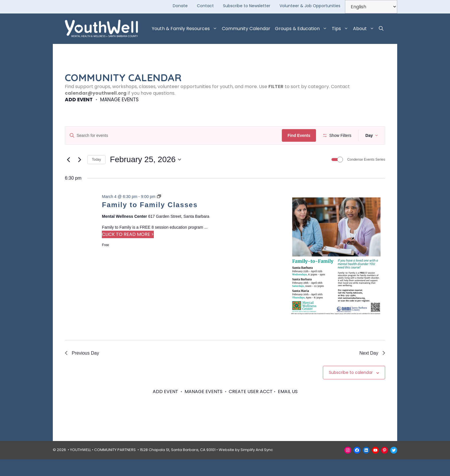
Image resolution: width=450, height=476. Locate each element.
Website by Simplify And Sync (246, 467)
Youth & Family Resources (186, 29)
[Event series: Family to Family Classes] (159, 213)
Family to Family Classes (150, 221)
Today (96, 176)
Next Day (372, 370)
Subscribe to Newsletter (247, 6)
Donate (180, 6)
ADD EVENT (79, 100)
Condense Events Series (366, 176)
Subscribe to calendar (351, 389)
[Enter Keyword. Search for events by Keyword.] (174, 136)
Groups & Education (302, 29)
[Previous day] (68, 176)
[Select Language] (371, 7)
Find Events (301, 135)
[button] (381, 29)
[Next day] (79, 176)
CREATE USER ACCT (251, 408)
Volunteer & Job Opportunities (310, 6)
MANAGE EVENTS (119, 100)
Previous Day (82, 370)
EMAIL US (288, 408)
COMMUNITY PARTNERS (115, 467)
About (365, 29)
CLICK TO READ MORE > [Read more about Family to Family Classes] (128, 251)
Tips (341, 29)
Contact (205, 6)
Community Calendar (246, 29)
